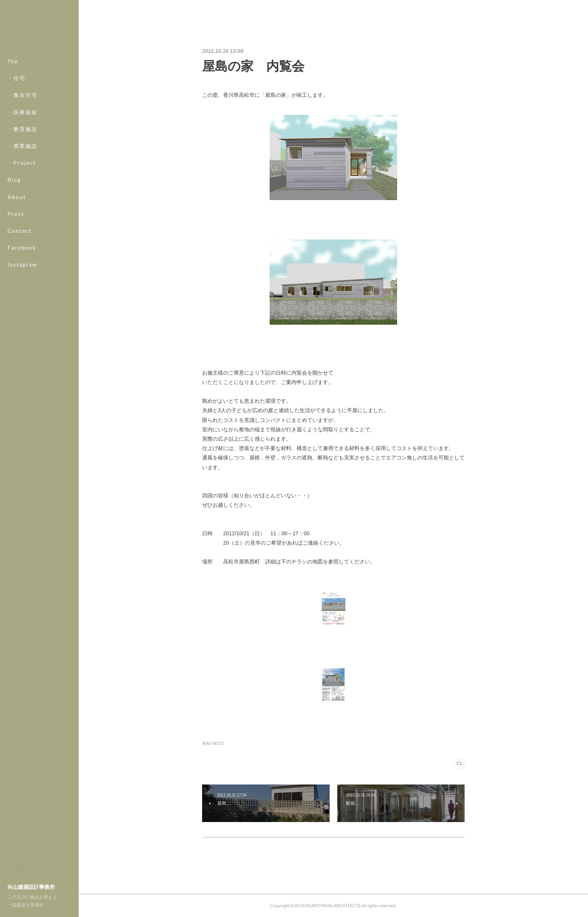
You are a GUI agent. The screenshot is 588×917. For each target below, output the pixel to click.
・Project (22, 163)
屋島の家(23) (213, 743)
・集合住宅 (22, 95)
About (17, 197)
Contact (19, 231)
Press (16, 214)
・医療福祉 (22, 112)
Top (13, 61)
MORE (17, 248)
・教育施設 (22, 129)
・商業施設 (22, 146)
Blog (14, 180)
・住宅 (16, 78)
